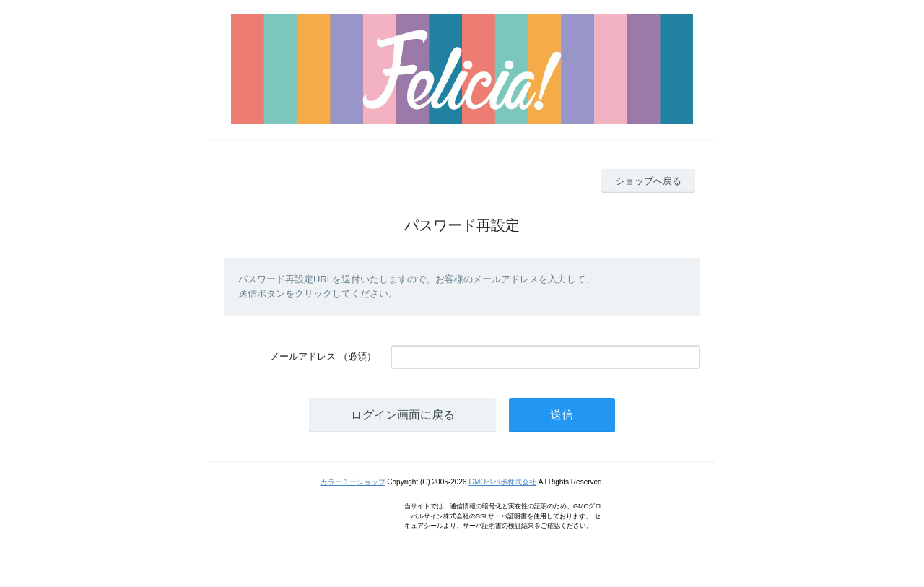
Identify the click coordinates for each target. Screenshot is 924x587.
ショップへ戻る (649, 181)
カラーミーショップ (353, 482)
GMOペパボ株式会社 (502, 482)
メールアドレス (303, 356)
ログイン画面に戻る (403, 415)
